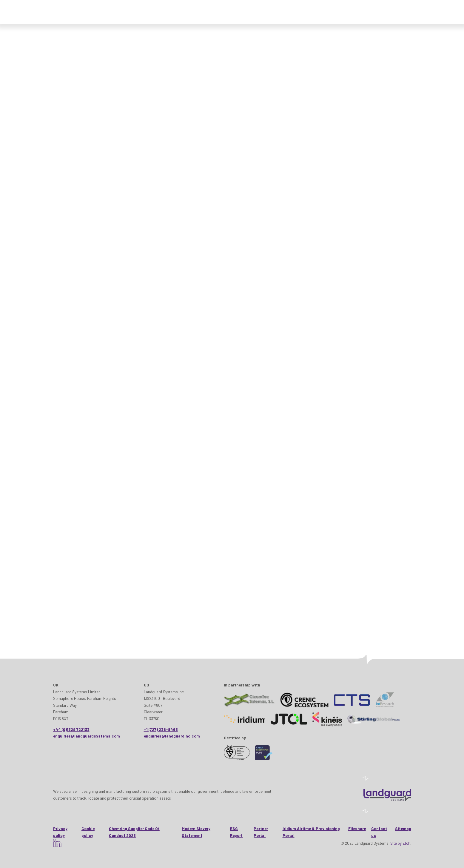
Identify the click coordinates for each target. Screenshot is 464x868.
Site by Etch (400, 843)
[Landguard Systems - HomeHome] (387, 795)
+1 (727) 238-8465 (161, 729)
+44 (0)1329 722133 (71, 729)
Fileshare (357, 828)
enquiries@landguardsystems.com (87, 736)
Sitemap (403, 828)
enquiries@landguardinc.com (172, 736)
